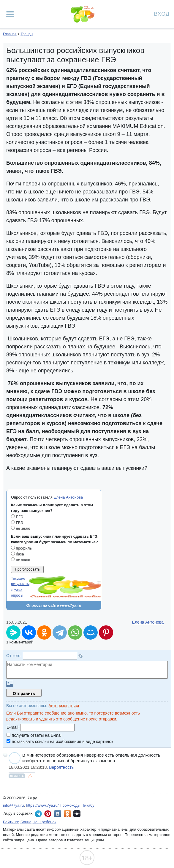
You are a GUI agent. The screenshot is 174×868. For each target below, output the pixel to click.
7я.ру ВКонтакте (58, 814)
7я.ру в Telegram (38, 814)
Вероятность (61, 767)
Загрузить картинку (10, 684)
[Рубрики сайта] (10, 14)
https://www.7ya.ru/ (42, 805)
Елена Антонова (68, 497)
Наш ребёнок (45, 822)
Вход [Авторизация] (162, 13)
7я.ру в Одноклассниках (67, 814)
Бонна (26, 822)
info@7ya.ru (13, 805)
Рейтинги (11, 822)
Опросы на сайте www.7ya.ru (54, 605)
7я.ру (77, 814)
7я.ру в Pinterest (48, 814)
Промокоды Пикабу (77, 805)
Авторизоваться (64, 706)
